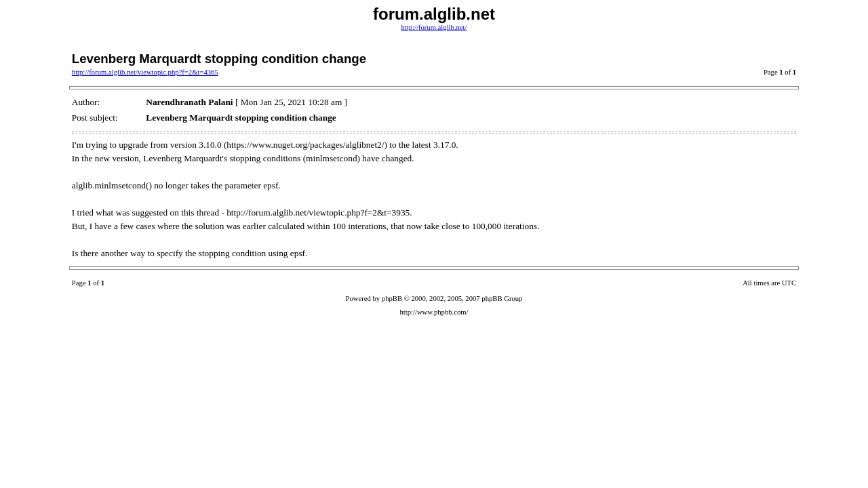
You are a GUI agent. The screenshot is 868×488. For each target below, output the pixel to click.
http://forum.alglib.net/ (434, 27)
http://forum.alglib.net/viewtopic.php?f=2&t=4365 (145, 72)
